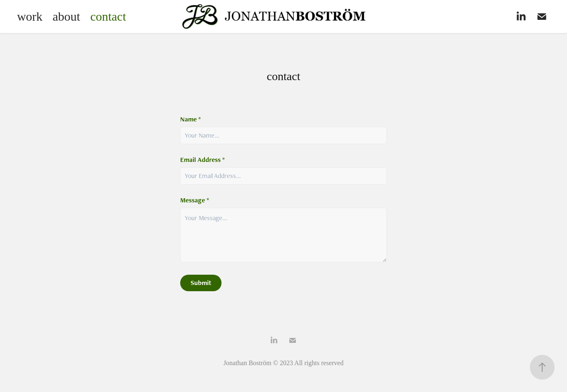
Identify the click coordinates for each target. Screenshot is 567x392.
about (66, 16)
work (30, 16)
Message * (195, 200)
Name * (191, 119)
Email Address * (202, 160)
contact (108, 16)
